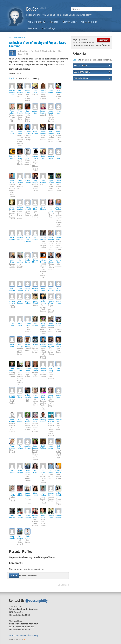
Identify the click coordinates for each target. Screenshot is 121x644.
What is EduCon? (37, 22)
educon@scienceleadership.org (24, 635)
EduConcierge (48, 28)
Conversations (70, 22)
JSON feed (64, 585)
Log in (12, 78)
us (22, 639)
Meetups (33, 28)
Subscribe (103, 40)
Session (13, 53)
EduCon (36, 9)
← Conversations (17, 37)
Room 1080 (23, 54)
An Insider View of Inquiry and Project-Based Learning (38, 44)
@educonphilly (36, 600)
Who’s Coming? (89, 22)
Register (54, 22)
